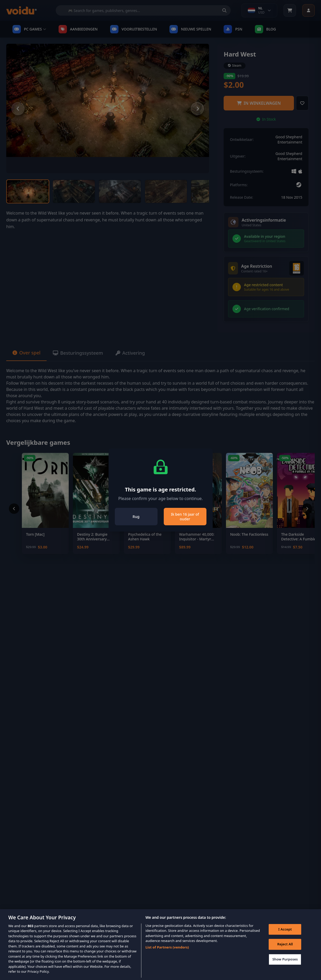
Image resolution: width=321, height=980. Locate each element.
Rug (136, 517)
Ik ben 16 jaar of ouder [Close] (185, 517)
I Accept (285, 937)
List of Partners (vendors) (167, 955)
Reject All (285, 952)
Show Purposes (285, 967)
